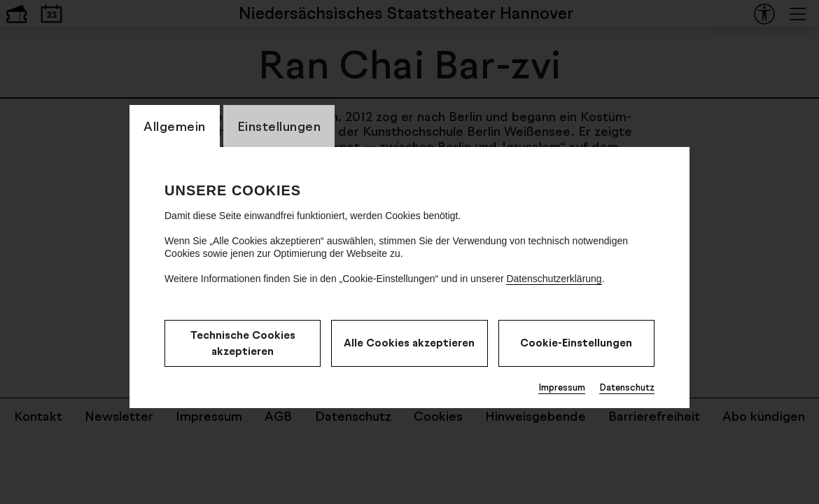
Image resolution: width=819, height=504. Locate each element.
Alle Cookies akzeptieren (409, 343)
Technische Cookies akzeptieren (243, 343)
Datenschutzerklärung (554, 279)
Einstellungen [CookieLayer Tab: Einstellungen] (279, 126)
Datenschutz (627, 387)
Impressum (562, 387)
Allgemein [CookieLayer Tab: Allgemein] (175, 126)
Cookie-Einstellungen (576, 343)
